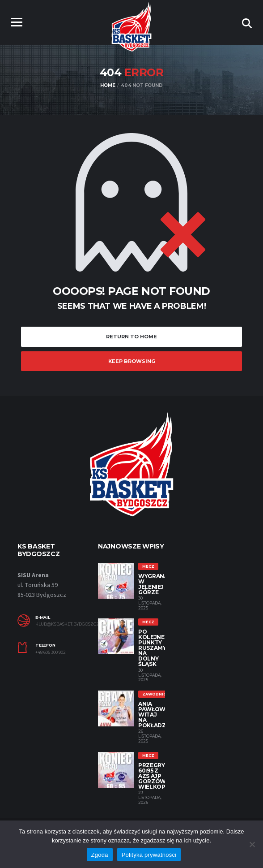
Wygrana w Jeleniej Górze (153, 584)
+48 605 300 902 (51, 652)
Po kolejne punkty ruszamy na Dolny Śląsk (152, 648)
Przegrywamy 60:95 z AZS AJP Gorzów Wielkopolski (161, 776)
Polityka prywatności (149, 855)
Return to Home (131, 337)
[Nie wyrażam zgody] (252, 844)
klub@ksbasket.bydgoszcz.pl (60, 624)
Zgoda (100, 855)
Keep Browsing (132, 361)
